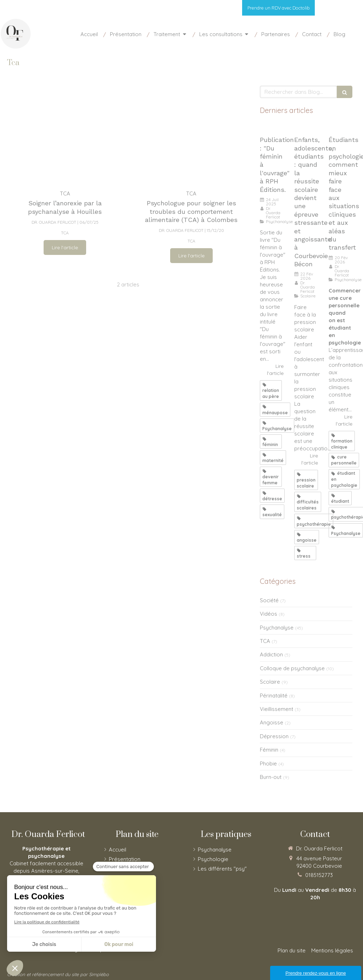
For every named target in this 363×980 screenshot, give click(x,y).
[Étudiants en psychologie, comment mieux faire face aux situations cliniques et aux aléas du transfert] (340, 127)
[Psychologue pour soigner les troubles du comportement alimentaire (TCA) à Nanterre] (191, 134)
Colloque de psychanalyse (292, 668)
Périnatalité (274, 696)
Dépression (274, 736)
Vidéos (269, 614)
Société (269, 600)
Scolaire (270, 682)
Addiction (271, 654)
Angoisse (272, 722)
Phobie (268, 764)
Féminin (269, 750)
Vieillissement (277, 709)
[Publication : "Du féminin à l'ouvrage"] (272, 127)
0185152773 (319, 875)
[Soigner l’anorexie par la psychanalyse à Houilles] (65, 134)
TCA (265, 641)
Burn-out (271, 777)
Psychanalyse (277, 628)
